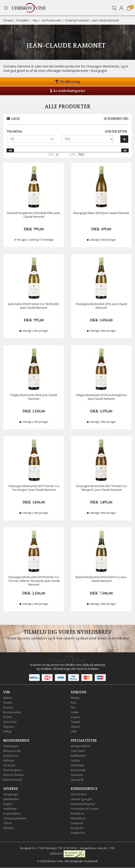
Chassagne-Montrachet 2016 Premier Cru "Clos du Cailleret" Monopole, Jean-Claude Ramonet (34, 581)
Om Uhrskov (79, 794)
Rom (74, 703)
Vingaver (9, 727)
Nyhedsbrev (78, 818)
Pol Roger (9, 765)
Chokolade (78, 765)
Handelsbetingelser (83, 804)
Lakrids (75, 760)
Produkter (23, 20)
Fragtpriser (78, 833)
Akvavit (75, 727)
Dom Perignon (12, 770)
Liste (16, 119)
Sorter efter (116, 132)
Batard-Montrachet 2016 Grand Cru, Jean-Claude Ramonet (101, 579)
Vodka (75, 712)
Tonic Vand (78, 751)
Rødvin (8, 698)
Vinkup (7, 731)
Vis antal (15, 132)
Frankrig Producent (77, 20)
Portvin (8, 717)
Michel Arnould (13, 780)
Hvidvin (8, 703)
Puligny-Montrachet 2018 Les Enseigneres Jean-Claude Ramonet (101, 397)
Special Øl (77, 780)
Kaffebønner (79, 756)
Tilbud (7, 823)
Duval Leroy (11, 756)
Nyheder (9, 828)
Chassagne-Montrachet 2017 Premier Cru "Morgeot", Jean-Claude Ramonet (101, 488)
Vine (35, 20)
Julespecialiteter (81, 746)
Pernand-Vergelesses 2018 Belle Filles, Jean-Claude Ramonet (34, 215)
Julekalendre (11, 799)
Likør (74, 731)
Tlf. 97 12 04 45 (68, 848)
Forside (8, 20)
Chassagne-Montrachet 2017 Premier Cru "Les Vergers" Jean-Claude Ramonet (34, 488)
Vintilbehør (10, 809)
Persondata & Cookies (85, 809)
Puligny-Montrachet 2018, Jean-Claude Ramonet (34, 397)
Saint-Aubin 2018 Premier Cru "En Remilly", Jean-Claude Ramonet (34, 306)
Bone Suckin (78, 770)
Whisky (75, 698)
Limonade (77, 775)
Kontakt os (77, 814)
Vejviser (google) (81, 799)
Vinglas (8, 804)
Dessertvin (10, 722)
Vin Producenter (51, 20)
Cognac (76, 717)
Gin (73, 707)
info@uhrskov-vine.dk (93, 848)
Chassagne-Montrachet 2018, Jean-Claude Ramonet (101, 306)
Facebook (77, 823)
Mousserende (12, 712)
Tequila (75, 722)
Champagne (11, 746)
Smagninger (11, 794)
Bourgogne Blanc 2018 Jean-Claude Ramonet (101, 213)
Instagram (77, 828)
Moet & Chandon (14, 775)
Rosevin (8, 707)
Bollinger (9, 760)
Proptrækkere (12, 814)
